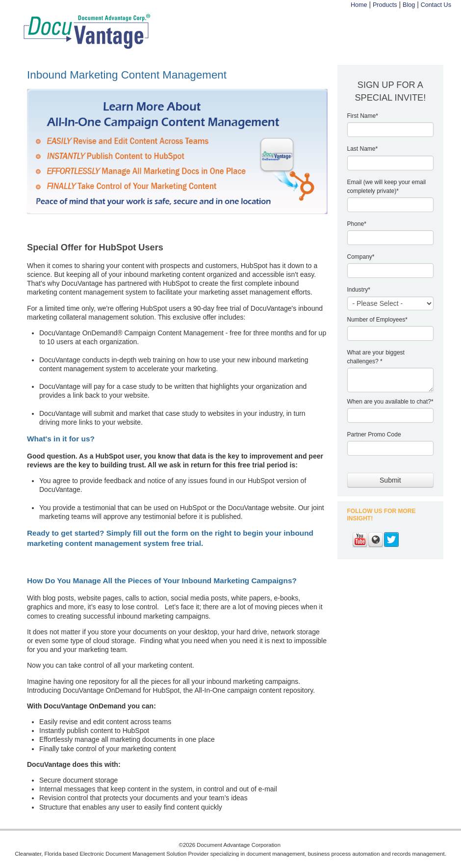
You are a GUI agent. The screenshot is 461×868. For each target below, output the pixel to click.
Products (385, 5)
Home (359, 5)
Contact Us (436, 5)
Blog (409, 5)
